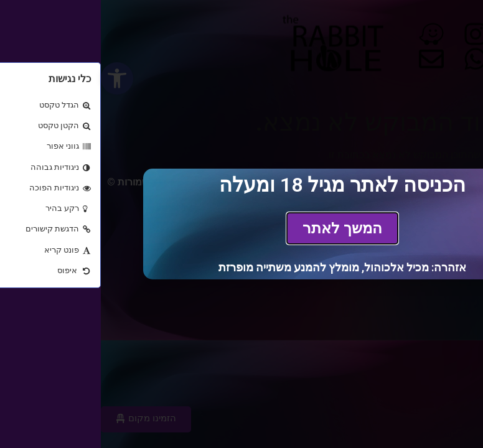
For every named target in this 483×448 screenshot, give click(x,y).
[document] (241, 224)
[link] (241, 228)
